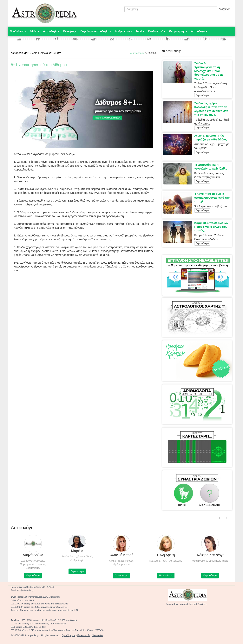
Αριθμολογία (123, 31)
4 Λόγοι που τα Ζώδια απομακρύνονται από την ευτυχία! (212, 198)
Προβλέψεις (18, 31)
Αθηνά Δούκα (137, 53)
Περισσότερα (202, 95)
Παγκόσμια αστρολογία (96, 31)
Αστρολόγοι (199, 31)
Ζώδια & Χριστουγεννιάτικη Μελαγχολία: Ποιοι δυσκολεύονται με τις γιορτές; (209, 71)
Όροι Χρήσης (69, 635)
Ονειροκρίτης (178, 31)
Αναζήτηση (224, 9)
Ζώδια (35, 31)
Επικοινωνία (84, 635)
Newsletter (98, 635)
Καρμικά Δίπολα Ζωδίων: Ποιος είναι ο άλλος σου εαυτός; (212, 227)
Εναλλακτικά (157, 31)
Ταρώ (140, 31)
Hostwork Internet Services (192, 604)
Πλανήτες (70, 31)
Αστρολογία (51, 31)
